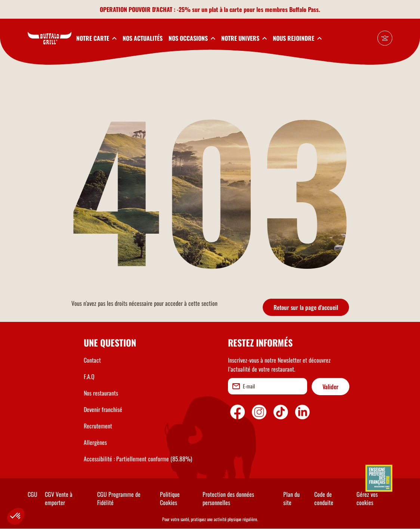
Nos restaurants (101, 393)
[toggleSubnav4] (244, 38)
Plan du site (291, 498)
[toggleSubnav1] (96, 38)
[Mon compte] (385, 38)
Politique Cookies (170, 498)
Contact (92, 360)
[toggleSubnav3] (192, 38)
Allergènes (95, 442)
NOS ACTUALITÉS (143, 38)
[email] (268, 386)
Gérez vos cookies (367, 498)
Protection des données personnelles (228, 498)
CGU (33, 494)
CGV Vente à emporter (59, 498)
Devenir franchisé (103, 409)
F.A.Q (89, 376)
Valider (331, 387)
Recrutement (98, 426)
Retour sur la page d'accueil (306, 307)
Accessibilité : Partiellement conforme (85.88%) (138, 459)
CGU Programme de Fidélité (119, 498)
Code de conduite (324, 498)
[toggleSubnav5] (297, 38)
